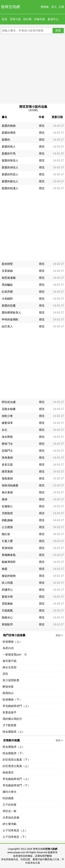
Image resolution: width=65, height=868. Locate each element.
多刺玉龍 (7, 465)
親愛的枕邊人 (10, 188)
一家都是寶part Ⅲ (15, 655)
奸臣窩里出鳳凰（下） (16, 760)
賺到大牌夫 (10, 792)
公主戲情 (7, 527)
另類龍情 (7, 513)
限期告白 (8, 693)
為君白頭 (8, 648)
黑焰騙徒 (7, 285)
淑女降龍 (7, 437)
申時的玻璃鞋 (10, 319)
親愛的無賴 (9, 126)
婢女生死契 (10, 667)
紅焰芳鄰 (7, 292)
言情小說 (15, 19)
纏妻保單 (7, 423)
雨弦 (42, 126)
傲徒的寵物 (9, 576)
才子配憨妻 (10, 725)
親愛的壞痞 (9, 133)
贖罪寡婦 (7, 472)
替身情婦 (7, 548)
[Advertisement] (32, 69)
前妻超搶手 (10, 712)
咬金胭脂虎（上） (14, 732)
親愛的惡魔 (9, 306)
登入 (54, 7)
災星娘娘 (7, 271)
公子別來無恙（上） (15, 830)
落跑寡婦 (7, 478)
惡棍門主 (7, 451)
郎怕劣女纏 (9, 402)
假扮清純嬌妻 (10, 485)
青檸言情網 (10, 7)
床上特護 (7, 583)
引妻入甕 (7, 541)
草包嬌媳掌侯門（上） (16, 706)
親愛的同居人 (10, 174)
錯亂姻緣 (7, 520)
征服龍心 (7, 506)
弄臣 (5, 674)
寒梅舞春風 (9, 555)
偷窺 (5, 569)
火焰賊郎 (7, 299)
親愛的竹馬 (9, 154)
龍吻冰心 (7, 618)
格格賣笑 (8, 773)
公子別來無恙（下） (15, 837)
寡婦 (5, 499)
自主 (5, 430)
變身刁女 (7, 444)
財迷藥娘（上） (12, 642)
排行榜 (27, 19)
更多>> (59, 635)
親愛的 (6, 140)
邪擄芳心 (7, 590)
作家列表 (40, 19)
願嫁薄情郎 (9, 562)
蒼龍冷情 (7, 597)
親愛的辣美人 (10, 160)
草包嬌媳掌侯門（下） (16, 785)
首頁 (5, 19)
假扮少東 (7, 416)
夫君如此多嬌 (11, 818)
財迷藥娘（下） (12, 700)
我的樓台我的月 (12, 719)
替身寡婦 (7, 458)
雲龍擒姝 (7, 604)
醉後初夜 (8, 687)
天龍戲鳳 (7, 611)
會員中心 (53, 19)
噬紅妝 (6, 534)
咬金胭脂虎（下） (14, 753)
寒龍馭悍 (7, 624)
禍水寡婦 (7, 492)
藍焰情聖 (7, 264)
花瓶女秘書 (9, 409)
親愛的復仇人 (10, 181)
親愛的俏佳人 (10, 167)
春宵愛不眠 (10, 661)
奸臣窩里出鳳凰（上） (16, 766)
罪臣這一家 (10, 811)
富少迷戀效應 (11, 680)
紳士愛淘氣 (10, 824)
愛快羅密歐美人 (11, 313)
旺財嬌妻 (8, 798)
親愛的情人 (9, 147)
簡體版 (45, 7)
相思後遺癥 (9, 278)
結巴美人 (7, 326)
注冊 (61, 7)
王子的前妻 (10, 805)
